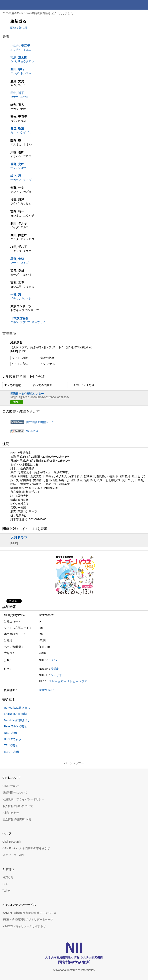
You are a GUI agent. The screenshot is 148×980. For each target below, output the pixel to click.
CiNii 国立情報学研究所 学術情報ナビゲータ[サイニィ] (18, 5)
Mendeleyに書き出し (17, 720)
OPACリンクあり (81, 385)
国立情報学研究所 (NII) (17, 819)
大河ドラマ (19, 538)
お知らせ (8, 877)
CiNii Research (12, 842)
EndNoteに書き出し (16, 714)
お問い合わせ (11, 813)
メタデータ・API (13, 855)
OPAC (17, 402)
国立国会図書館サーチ (40, 422)
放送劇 (55, 669)
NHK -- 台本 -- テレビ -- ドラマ (68, 681)
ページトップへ (74, 763)
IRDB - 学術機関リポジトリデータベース (28, 919)
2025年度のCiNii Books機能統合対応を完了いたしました (38, 13)
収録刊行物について (15, 793)
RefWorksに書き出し (17, 708)
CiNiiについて (11, 786)
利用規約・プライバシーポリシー (23, 799)
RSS (5, 884)
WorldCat (32, 431)
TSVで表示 (11, 745)
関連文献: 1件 (19, 28)
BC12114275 (47, 690)
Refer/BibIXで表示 (15, 726)
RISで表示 (10, 733)
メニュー (143, 5)
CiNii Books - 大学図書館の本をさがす (26, 848)
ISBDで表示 (11, 752)
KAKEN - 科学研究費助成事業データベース (29, 913)
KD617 (53, 660)
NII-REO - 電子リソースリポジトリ (24, 926)
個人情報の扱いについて (18, 806)
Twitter (6, 891)
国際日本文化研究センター (27, 394)
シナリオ (56, 675)
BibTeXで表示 (13, 739)
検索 (134, 5)
